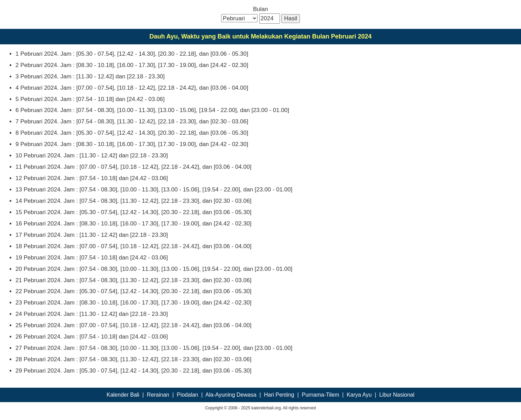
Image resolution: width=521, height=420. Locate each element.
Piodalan (187, 395)
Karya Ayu (359, 395)
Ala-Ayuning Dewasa (231, 395)
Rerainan (158, 395)
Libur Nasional (397, 395)
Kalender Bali (123, 395)
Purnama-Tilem (320, 395)
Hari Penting (279, 395)
